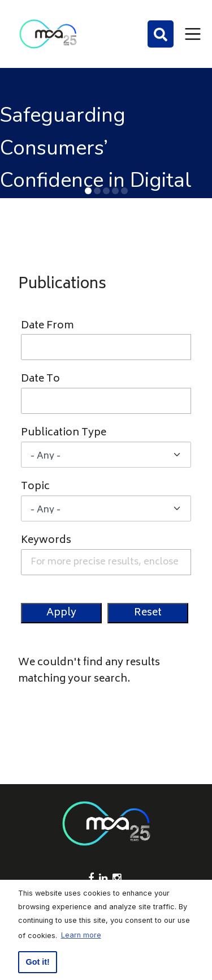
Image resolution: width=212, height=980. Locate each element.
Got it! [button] (38, 962)
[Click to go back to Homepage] (48, 34)
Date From (47, 326)
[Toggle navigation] (193, 34)
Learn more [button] (81, 935)
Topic (35, 487)
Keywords (46, 541)
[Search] (161, 34)
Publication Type (64, 433)
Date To (40, 380)
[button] (88, 191)
